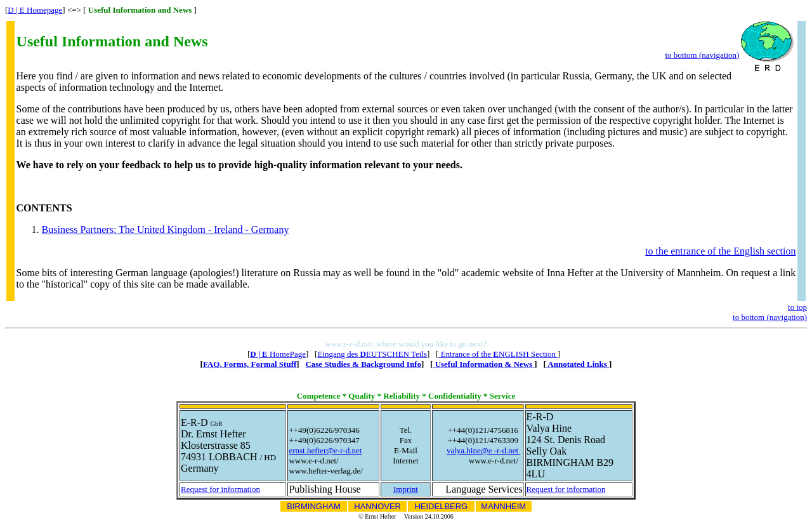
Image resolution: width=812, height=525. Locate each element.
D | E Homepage (35, 10)
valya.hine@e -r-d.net (483, 450)
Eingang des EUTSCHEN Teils (372, 354)
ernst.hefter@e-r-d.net (325, 450)
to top (797, 307)
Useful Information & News (483, 364)
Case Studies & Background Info (363, 364)
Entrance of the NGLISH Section (498, 354)
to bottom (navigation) (702, 55)
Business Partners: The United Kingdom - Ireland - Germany (166, 229)
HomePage (278, 354)
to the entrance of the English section (720, 251)
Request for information (220, 489)
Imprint (406, 489)
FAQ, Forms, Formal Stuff (250, 364)
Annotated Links (578, 364)
